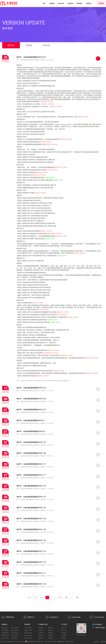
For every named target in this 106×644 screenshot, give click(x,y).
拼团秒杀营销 (28, 633)
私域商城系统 (15, 630)
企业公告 (46, 45)
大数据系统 (14, 638)
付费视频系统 (5, 633)
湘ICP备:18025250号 (51, 642)
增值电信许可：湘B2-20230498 (65, 642)
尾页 (66, 597)
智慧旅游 (41, 636)
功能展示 (52, 3)
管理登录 (101, 3)
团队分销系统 (15, 628)
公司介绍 (64, 628)
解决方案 (61, 3)
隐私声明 (104, 642)
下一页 (60, 597)
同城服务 (51, 636)
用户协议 (96, 642)
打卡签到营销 (28, 628)
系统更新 (64, 636)
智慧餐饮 (41, 628)
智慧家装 (51, 628)
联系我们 (89, 3)
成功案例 (70, 3)
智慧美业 (41, 633)
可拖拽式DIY (5, 628)
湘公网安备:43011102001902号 (35, 642)
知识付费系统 (5, 630)
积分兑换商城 (28, 638)
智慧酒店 (51, 638)
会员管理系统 (15, 633)
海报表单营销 (28, 636)
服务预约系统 (5, 636)
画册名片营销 (28, 630)
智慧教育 (51, 630)
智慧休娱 (41, 638)
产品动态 (29, 45)
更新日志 (11, 45)
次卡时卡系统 (5, 638)
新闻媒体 (79, 3)
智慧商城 (41, 630)
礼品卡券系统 (15, 636)
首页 (44, 3)
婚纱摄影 (51, 633)
